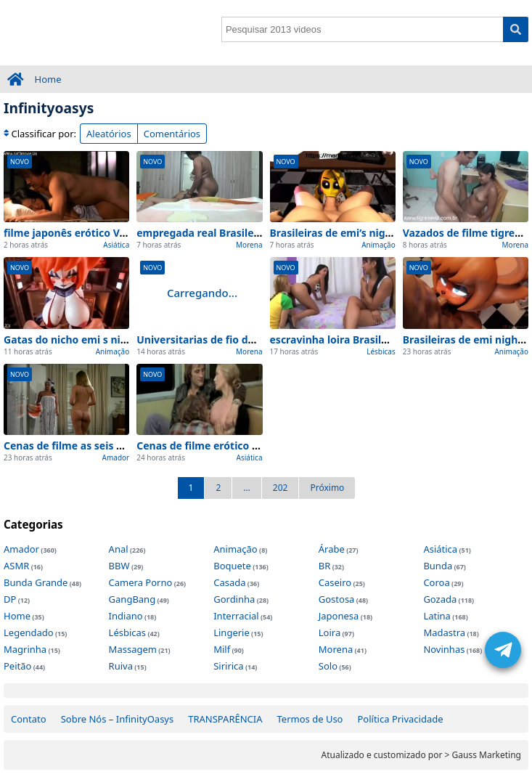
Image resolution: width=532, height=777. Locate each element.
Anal (119, 549)
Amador (116, 457)
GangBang (132, 599)
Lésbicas (381, 351)
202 (281, 488)
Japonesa (339, 616)
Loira (330, 632)
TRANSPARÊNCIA (225, 719)
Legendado (29, 632)
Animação (378, 245)
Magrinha (25, 649)
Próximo (327, 488)
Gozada (440, 599)
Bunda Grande (36, 582)
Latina (437, 616)
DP (10, 599)
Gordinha (234, 599)
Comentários (172, 134)
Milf (222, 649)
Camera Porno (141, 582)
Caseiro (335, 582)
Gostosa (337, 599)
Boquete (232, 566)
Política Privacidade (400, 719)
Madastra (444, 632)
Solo (328, 666)
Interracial (236, 616)
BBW (119, 566)
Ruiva (121, 666)
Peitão (17, 666)
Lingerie (232, 632)
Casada (229, 582)
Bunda (438, 566)
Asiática (116, 245)
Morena (249, 245)
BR (325, 566)
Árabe (332, 549)
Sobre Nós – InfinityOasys (118, 719)
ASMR (16, 566)
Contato (29, 719)
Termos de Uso (310, 719)
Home (48, 79)
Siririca (228, 666)
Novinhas (444, 649)
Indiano (126, 616)
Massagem (133, 649)
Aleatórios (109, 134)
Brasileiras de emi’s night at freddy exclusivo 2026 (395, 233)
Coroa (436, 582)
